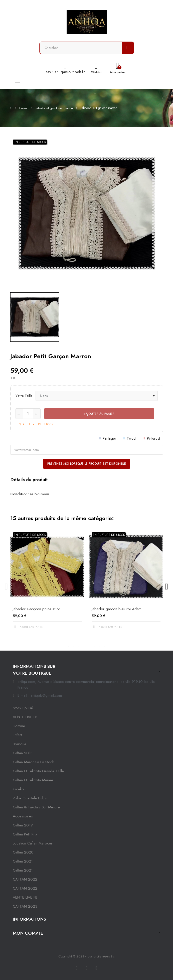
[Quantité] (28, 414)
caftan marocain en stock (33, 762)
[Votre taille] (97, 396)
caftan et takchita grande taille (38, 771)
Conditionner (22, 494)
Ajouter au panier (99, 414)
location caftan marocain (33, 843)
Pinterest (153, 438)
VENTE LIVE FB (25, 717)
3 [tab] (79, 647)
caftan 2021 (23, 861)
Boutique (20, 744)
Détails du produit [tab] (29, 480)
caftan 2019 (23, 825)
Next (167, 586)
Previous (7, 586)
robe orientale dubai (30, 798)
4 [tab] (84, 647)
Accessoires (23, 816)
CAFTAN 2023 (25, 906)
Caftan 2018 (23, 753)
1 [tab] (69, 647)
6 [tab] (94, 647)
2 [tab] (74, 647)
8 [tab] (104, 647)
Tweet (131, 438)
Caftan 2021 (23, 870)
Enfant (17, 735)
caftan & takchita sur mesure (36, 807)
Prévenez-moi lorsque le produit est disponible (87, 464)
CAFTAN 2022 (25, 879)
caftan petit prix (25, 834)
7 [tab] (99, 647)
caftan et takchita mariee (33, 780)
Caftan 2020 (23, 852)
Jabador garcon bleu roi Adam (117, 609)
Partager (109, 438)
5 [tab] (89, 647)
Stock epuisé (23, 708)
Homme (19, 726)
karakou (19, 789)
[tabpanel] (47, 584)
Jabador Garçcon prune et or (36, 609)
